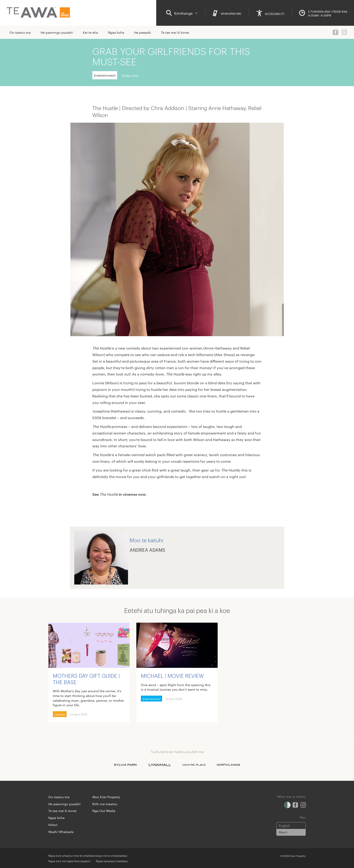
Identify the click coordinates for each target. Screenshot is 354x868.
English (284, 826)
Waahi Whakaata (61, 832)
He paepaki (143, 32)
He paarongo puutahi (57, 32)
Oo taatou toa (20, 32)
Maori (283, 832)
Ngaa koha (116, 32)
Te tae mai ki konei (175, 32)
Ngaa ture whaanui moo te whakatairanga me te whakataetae (88, 855)
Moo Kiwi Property (106, 797)
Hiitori (53, 825)
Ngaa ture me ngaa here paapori (69, 861)
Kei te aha (90, 32)
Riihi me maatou (105, 804)
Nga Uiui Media (104, 811)
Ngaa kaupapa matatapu (112, 861)
